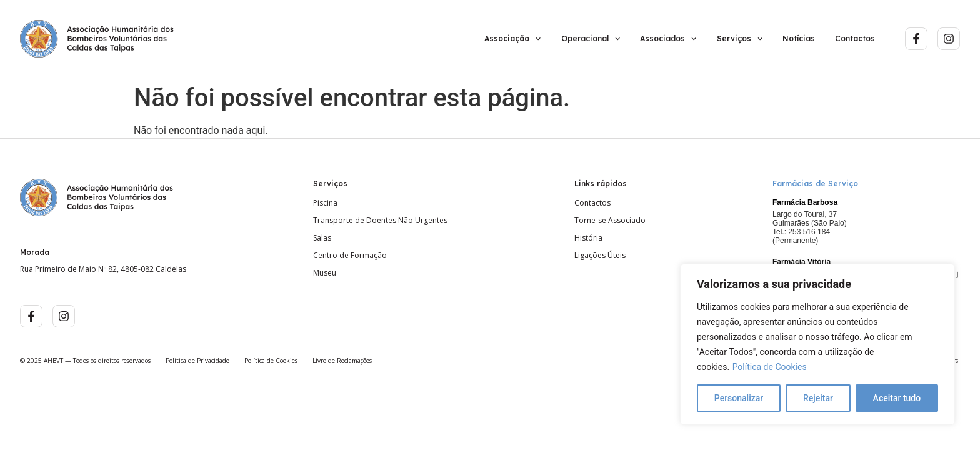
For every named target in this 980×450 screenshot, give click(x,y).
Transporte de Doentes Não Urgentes (380, 221)
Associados (668, 39)
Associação (512, 39)
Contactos (855, 38)
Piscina (325, 203)
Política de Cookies (770, 367)
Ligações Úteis (600, 256)
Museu (325, 273)
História (588, 238)
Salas (322, 238)
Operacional (591, 39)
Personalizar (739, 398)
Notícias (799, 38)
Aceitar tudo (897, 398)
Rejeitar (818, 398)
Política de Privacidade (197, 361)
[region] (817, 344)
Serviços (740, 39)
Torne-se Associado (610, 221)
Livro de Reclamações (342, 361)
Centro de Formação (350, 256)
